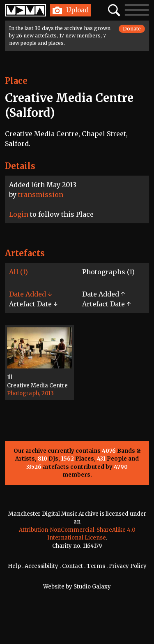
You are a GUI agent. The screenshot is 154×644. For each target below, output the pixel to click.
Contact (72, 566)
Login (19, 214)
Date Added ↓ (30, 294)
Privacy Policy (128, 566)
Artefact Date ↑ (106, 304)
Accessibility (41, 566)
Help (14, 566)
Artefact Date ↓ (33, 304)
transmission (41, 195)
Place (16, 81)
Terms (96, 566)
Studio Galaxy (92, 587)
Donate (132, 29)
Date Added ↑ (103, 294)
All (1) (18, 272)
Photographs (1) (108, 272)
